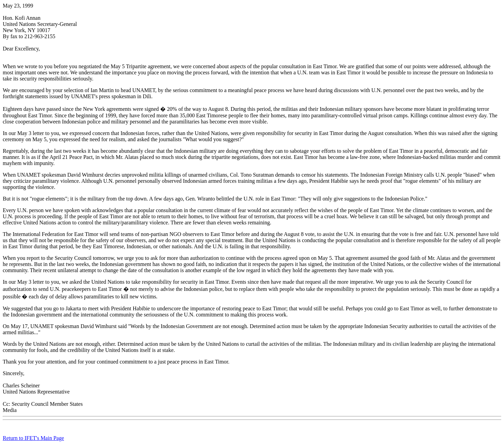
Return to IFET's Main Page (33, 438)
